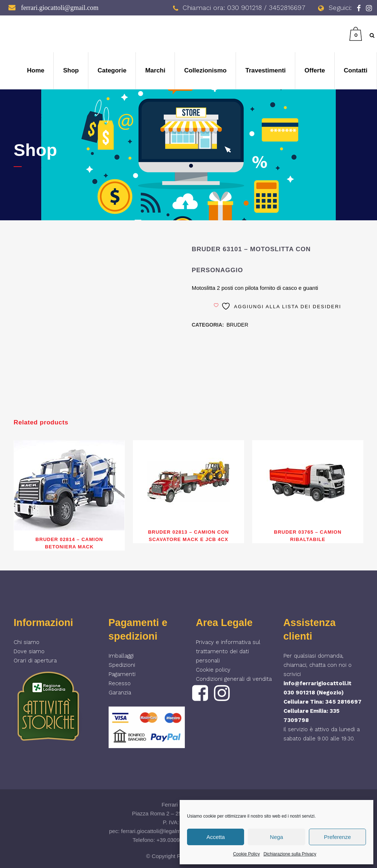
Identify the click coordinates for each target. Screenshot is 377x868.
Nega (276, 837)
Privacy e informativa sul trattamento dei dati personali (228, 651)
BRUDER (237, 325)
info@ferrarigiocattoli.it (318, 683)
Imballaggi (121, 656)
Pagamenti (122, 674)
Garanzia (120, 693)
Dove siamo (29, 651)
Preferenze (337, 837)
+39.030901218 (176, 840)
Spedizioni (122, 665)
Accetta (216, 837)
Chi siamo (27, 642)
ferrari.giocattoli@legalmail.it (156, 831)
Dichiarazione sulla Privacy (290, 854)
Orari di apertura (35, 661)
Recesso (120, 683)
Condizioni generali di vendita (234, 679)
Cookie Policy (246, 854)
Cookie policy (213, 670)
